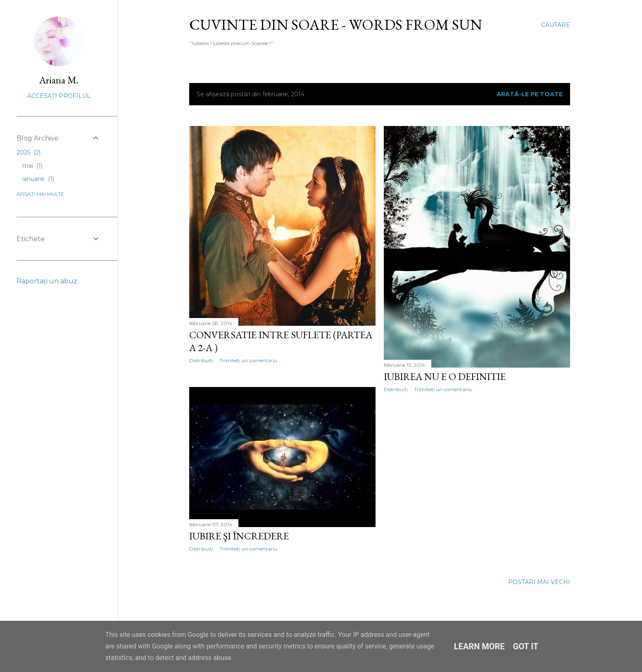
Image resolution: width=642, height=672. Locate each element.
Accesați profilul (59, 96)
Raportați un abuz (47, 281)
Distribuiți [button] (201, 360)
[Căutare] (556, 25)
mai (32, 166)
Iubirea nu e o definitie (445, 376)
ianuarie (38, 179)
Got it (526, 646)
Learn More (479, 646)
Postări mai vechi (539, 582)
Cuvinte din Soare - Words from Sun (336, 25)
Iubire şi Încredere (239, 536)
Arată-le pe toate (530, 94)
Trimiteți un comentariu (248, 360)
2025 (29, 152)
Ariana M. (59, 80)
